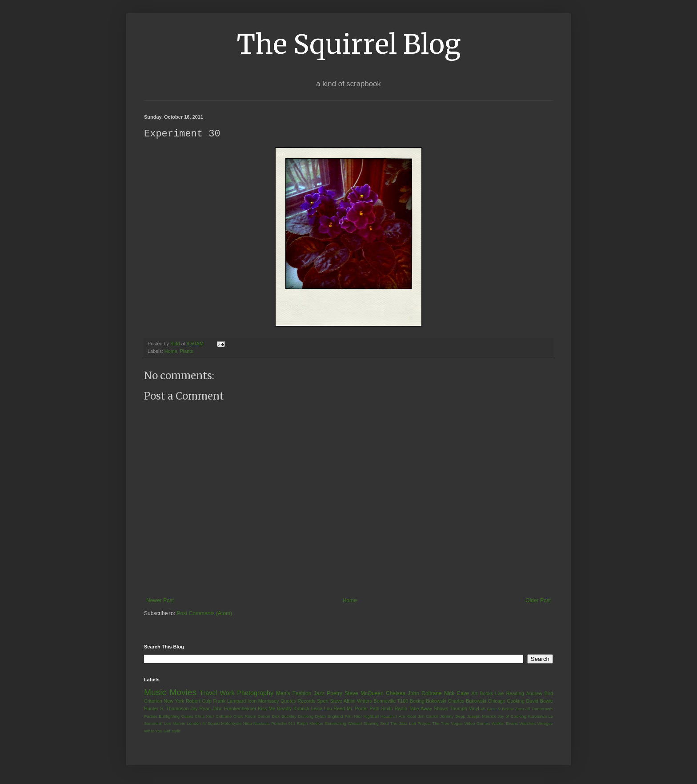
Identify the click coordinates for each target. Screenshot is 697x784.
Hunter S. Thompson (166, 709)
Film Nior (353, 717)
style (176, 731)
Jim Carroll (428, 717)
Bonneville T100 (391, 701)
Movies (183, 693)
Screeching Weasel (343, 724)
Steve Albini (343, 701)
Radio (401, 709)
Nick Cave (457, 694)
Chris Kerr (204, 717)
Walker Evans (505, 724)
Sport (323, 701)
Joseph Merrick (481, 717)
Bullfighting (169, 717)
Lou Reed (334, 709)
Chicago (497, 701)
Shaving (371, 724)
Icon (252, 701)
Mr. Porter (357, 709)
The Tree (441, 724)
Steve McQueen (364, 694)
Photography (255, 693)
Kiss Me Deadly (275, 709)
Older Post (538, 601)
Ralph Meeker (310, 724)
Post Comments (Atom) (204, 614)
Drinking (306, 717)
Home (171, 352)
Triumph (459, 709)
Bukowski (436, 701)
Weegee (545, 724)
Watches (527, 724)
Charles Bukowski (467, 701)
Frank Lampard (230, 701)
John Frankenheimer (234, 709)
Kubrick (301, 709)
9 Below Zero (511, 709)
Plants (187, 352)
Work (227, 693)
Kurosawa (537, 717)
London (194, 724)
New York (174, 701)
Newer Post (160, 601)
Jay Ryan (200, 709)
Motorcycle (231, 724)
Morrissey (269, 701)
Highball (371, 717)
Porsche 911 (283, 724)
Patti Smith (381, 709)
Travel (208, 693)
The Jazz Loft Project (410, 724)
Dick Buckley (284, 717)
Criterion (153, 701)
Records (306, 701)
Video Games (477, 724)
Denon (264, 717)
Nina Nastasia (256, 724)
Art (474, 694)
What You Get (157, 731)
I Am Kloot (406, 717)
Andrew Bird (539, 694)
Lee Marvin (175, 724)
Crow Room (245, 717)
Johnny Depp (453, 717)
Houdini (387, 717)
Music (155, 693)
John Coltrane (425, 694)
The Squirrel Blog (349, 44)
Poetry (334, 694)
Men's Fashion (294, 694)
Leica (317, 709)
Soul (384, 724)
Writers (365, 701)
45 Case (489, 709)
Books (486, 694)
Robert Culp (199, 701)
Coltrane (224, 717)
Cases (187, 717)
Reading (515, 694)
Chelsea (396, 694)
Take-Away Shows (429, 709)
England (335, 717)
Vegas (457, 724)
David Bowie (540, 701)
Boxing (417, 701)
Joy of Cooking (512, 717)
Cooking (516, 701)
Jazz (319, 694)
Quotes (288, 701)
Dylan (321, 717)
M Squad (211, 724)
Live (500, 694)
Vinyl (474, 709)
